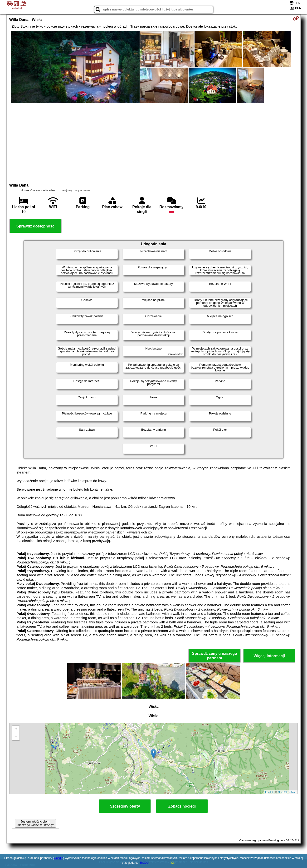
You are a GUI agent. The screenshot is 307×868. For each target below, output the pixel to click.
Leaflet (269, 792)
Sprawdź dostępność (35, 226)
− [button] (16, 737)
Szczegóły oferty (125, 806)
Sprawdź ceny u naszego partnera (214, 656)
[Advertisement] (153, 143)
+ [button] (16, 730)
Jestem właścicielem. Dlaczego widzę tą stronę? (35, 823)
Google (59, 858)
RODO (144, 863)
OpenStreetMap (287, 792)
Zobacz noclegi (182, 806)
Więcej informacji (269, 656)
